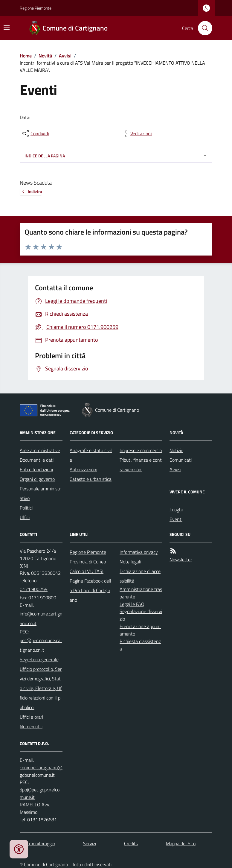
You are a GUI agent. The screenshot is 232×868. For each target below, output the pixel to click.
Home (26, 56)
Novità (45, 56)
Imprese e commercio (141, 450)
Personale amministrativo (40, 493)
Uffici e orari (31, 717)
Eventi (176, 519)
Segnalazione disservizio (141, 615)
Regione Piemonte (36, 8)
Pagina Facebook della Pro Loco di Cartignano (90, 590)
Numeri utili (31, 726)
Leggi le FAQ (132, 604)
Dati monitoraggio (37, 843)
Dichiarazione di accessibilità (140, 576)
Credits (131, 843)
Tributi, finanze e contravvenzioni (141, 465)
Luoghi (176, 510)
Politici (26, 508)
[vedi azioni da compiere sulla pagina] (136, 133)
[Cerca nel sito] (203, 28)
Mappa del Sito (181, 843)
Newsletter (181, 560)
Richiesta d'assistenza (140, 645)
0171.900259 (34, 589)
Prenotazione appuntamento (140, 630)
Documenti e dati (37, 460)
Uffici (25, 517)
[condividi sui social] (35, 133)
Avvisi (65, 56)
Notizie (176, 450)
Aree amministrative (40, 450)
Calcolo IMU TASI (87, 571)
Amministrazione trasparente (141, 593)
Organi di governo (37, 479)
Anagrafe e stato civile (91, 455)
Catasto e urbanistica (91, 479)
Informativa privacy (139, 552)
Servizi (90, 843)
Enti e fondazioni (36, 469)
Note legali (130, 562)
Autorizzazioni (83, 469)
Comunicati (181, 460)
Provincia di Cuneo (88, 562)
